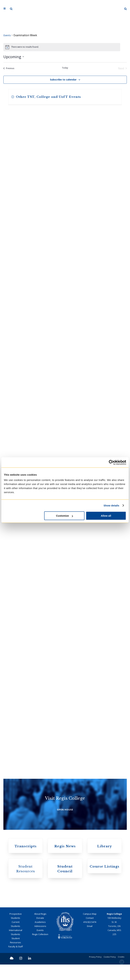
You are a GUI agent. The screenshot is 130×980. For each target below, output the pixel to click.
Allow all (106, 516)
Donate (40, 933)
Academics (40, 937)
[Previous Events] (9, 69)
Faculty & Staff (16, 962)
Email (90, 942)
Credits (121, 972)
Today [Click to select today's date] (65, 68)
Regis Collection (40, 950)
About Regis (40, 929)
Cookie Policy (110, 972)
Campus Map (90, 929)
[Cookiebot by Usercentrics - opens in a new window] (111, 462)
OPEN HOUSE (65, 820)
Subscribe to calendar (63, 80)
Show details (111, 505)
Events (8, 35)
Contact (90, 933)
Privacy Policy (95, 972)
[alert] (62, 47)
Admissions (40, 942)
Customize (64, 516)
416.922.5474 (90, 937)
